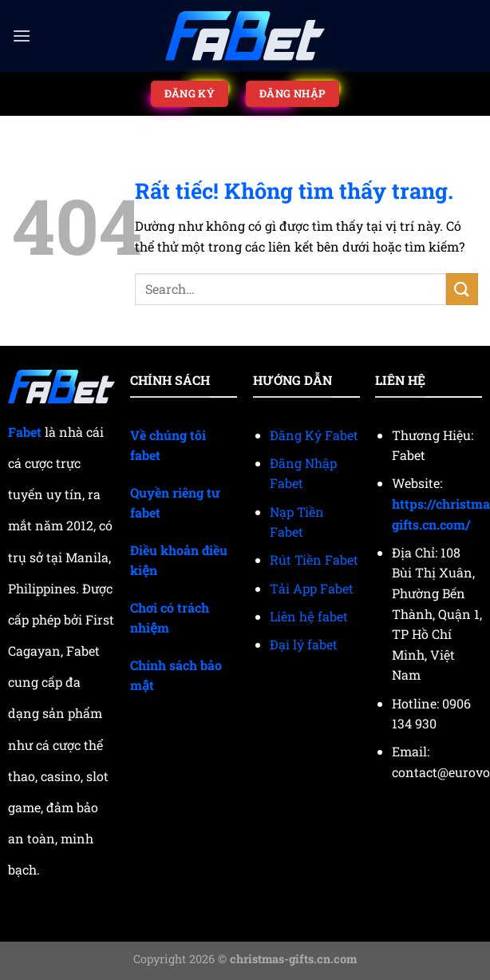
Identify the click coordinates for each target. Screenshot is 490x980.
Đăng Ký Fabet (314, 435)
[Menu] (22, 36)
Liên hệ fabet (309, 616)
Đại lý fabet (304, 644)
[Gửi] (462, 289)
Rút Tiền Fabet (314, 559)
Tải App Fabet (312, 588)
